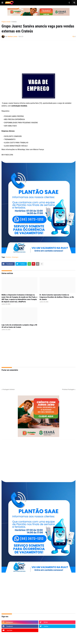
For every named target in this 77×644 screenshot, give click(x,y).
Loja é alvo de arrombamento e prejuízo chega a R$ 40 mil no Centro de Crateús (19, 326)
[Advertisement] (36, 57)
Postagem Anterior (9, 389)
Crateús (14, 22)
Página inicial (6, 22)
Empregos (15, 257)
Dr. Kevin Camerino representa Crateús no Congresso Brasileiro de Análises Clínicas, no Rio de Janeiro (57, 297)
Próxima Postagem (68, 389)
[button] (2, 3)
